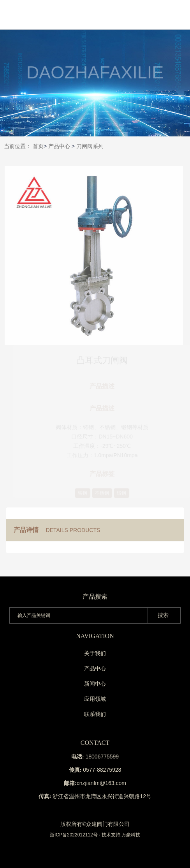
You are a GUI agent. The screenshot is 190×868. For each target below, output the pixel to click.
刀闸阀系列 (90, 146)
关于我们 (95, 653)
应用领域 (95, 699)
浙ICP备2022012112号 (74, 835)
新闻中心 (95, 684)
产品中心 (59, 146)
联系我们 (95, 714)
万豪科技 (131, 835)
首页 (38, 146)
